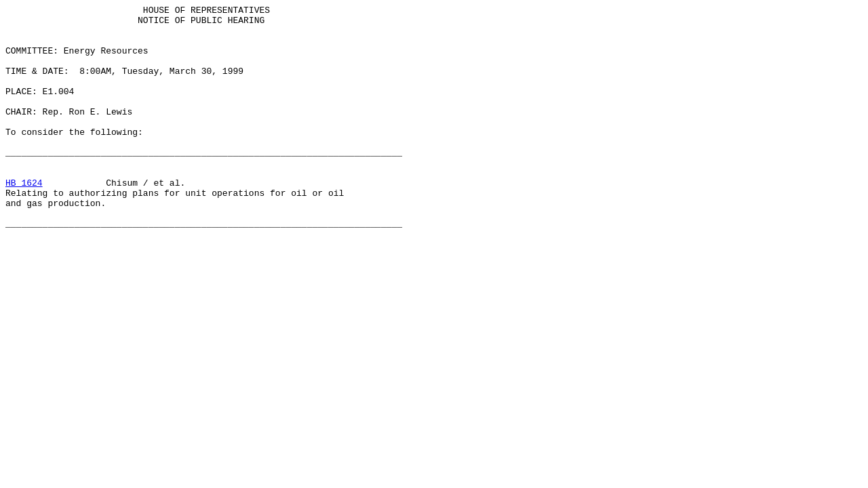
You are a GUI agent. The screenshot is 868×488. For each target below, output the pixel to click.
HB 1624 (24, 219)
